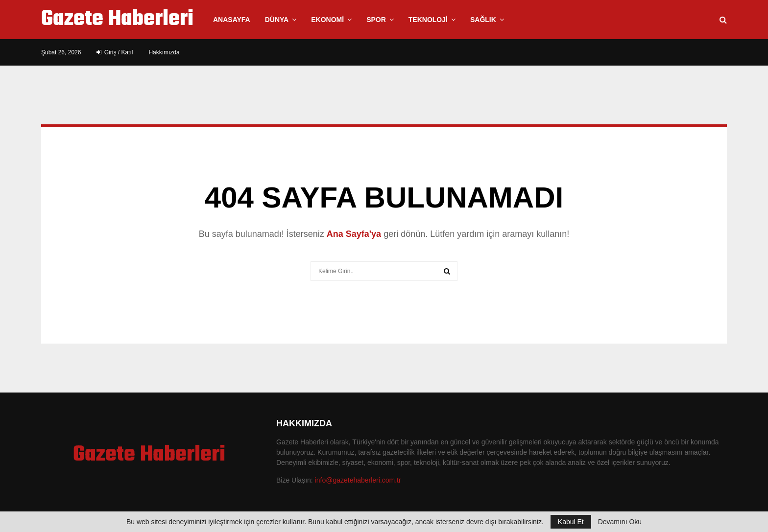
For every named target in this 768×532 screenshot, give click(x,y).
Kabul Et (571, 522)
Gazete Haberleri (117, 20)
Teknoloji (428, 20)
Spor (376, 20)
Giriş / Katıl (115, 52)
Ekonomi (327, 20)
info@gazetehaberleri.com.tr (358, 480)
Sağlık (483, 20)
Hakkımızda (164, 52)
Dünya (277, 20)
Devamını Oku (620, 522)
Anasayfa (232, 20)
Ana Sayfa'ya (354, 234)
